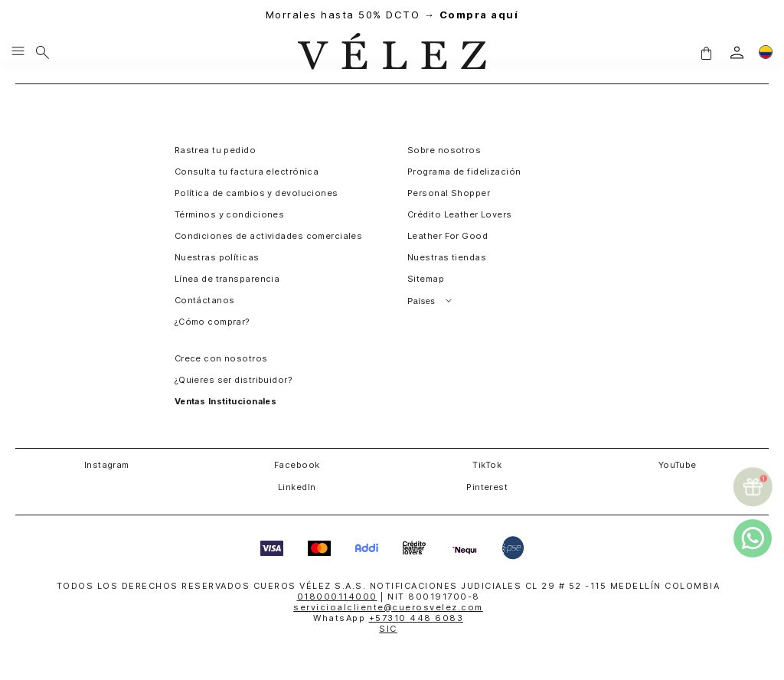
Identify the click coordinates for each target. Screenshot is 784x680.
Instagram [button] (107, 465)
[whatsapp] (753, 538)
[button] (706, 52)
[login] (737, 52)
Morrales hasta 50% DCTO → (392, 15)
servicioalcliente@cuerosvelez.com (388, 607)
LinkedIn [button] (297, 487)
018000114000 (337, 597)
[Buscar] (42, 52)
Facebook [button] (297, 465)
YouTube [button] (678, 465)
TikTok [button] (487, 465)
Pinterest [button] (487, 487)
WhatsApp (388, 618)
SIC (388, 629)
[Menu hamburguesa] (18, 52)
